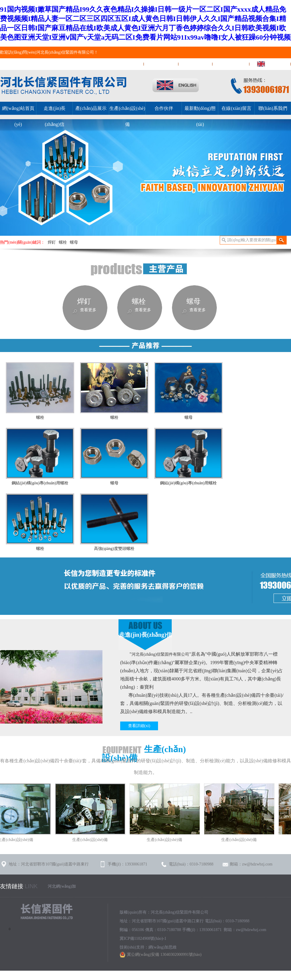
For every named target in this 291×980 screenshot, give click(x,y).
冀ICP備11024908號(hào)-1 (143, 938)
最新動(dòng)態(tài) (200, 116)
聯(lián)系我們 (196, 64)
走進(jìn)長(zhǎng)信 (55, 116)
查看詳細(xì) (139, 726)
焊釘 (52, 242)
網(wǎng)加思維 (163, 947)
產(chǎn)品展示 (91, 108)
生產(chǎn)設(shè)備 (127, 116)
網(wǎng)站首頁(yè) (122, 64)
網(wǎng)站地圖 (231, 64)
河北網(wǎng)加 (62, 886)
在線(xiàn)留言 (161, 64)
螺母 (74, 242)
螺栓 (63, 242)
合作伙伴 (164, 108)
